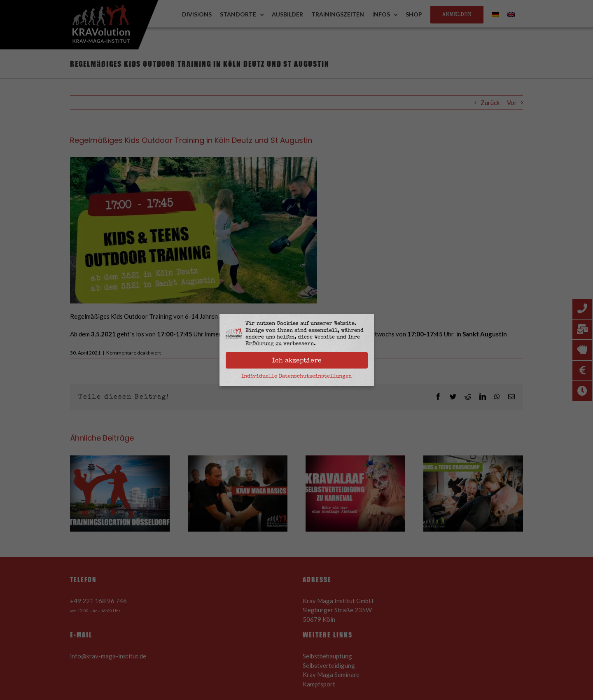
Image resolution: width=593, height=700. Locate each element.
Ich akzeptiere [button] (297, 360)
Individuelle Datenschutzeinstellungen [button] (296, 376)
